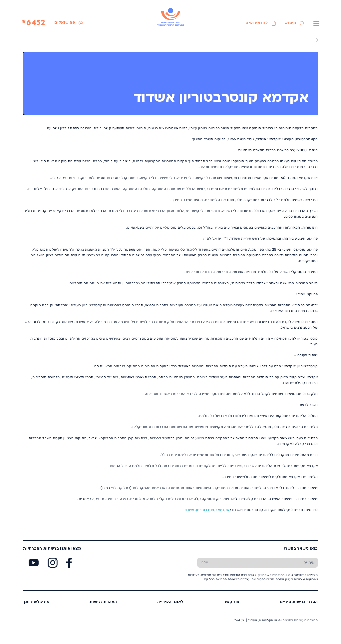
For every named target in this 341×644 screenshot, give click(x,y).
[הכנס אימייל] (265, 563)
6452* (34, 23)
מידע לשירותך (36, 602)
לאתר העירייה (170, 602)
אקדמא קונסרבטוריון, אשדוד (206, 510)
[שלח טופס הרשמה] (205, 563)
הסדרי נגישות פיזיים (299, 602)
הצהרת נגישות (103, 602)
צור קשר (232, 602)
